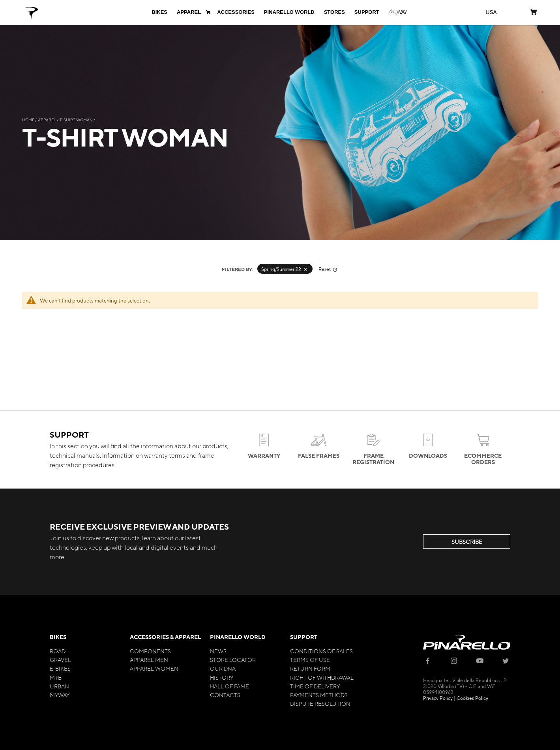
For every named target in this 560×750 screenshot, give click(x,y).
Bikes (58, 637)
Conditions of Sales (321, 651)
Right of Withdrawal (322, 677)
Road (58, 651)
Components (150, 651)
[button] (491, 12)
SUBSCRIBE (467, 541)
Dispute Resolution (320, 703)
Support (304, 637)
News (218, 651)
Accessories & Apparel (165, 637)
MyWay (60, 695)
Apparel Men (149, 660)
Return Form (310, 668)
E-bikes (60, 668)
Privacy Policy (438, 698)
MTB (56, 677)
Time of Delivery (315, 686)
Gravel (60, 660)
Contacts (225, 695)
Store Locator (233, 660)
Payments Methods (319, 695)
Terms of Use (310, 660)
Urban (59, 686)
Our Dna (223, 668)
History (222, 677)
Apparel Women (154, 668)
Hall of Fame (229, 686)
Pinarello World (238, 637)
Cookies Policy (472, 698)
